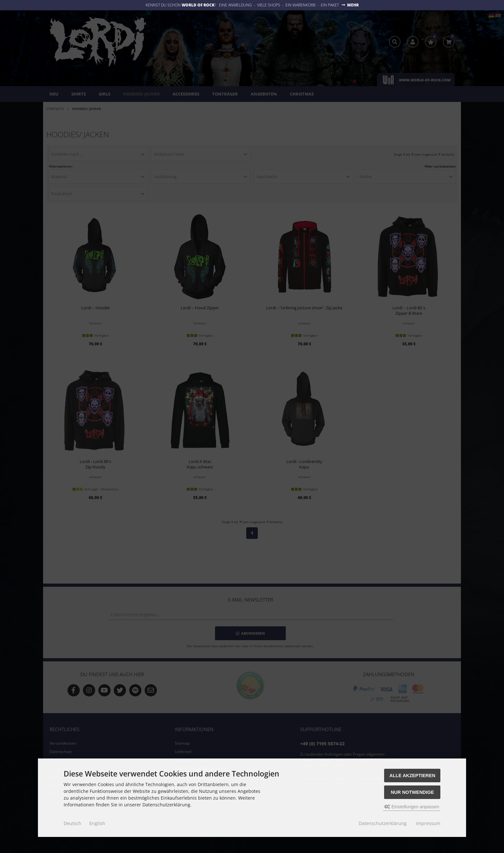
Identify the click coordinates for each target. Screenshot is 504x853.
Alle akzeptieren (413, 776)
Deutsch (72, 823)
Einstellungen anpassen (412, 807)
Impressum (428, 823)
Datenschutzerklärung (383, 823)
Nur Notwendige (412, 792)
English (97, 823)
